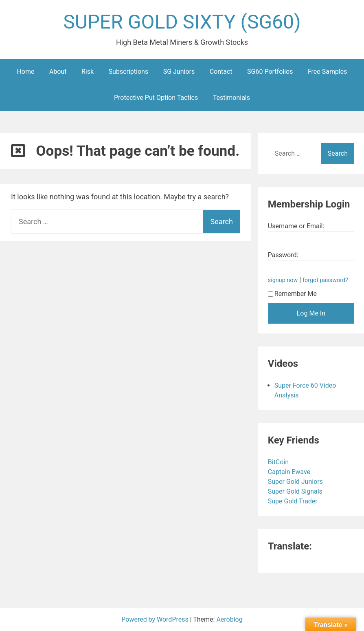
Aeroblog (230, 619)
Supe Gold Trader (294, 501)
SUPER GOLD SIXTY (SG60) (182, 22)
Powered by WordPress (156, 619)
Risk (88, 72)
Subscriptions (129, 72)
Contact (221, 72)
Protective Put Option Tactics (156, 98)
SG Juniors (179, 72)
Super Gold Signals (296, 491)
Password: (283, 255)
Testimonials (231, 98)
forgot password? (325, 280)
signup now (283, 280)
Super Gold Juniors (296, 482)
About (58, 72)
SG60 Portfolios (270, 72)
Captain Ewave (290, 472)
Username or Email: (296, 226)
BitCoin (279, 462)
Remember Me (292, 294)
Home (25, 72)
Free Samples (328, 72)
